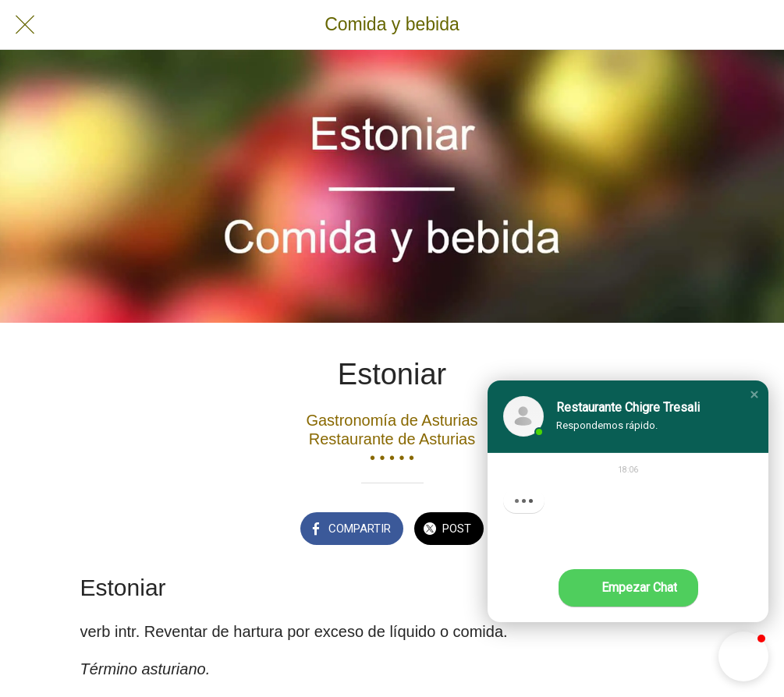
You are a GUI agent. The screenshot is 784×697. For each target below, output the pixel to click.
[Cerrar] (25, 25)
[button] (754, 394)
